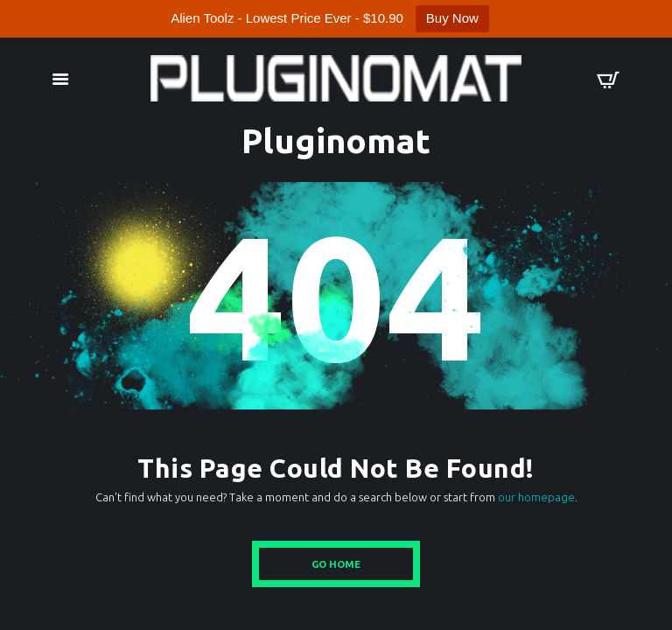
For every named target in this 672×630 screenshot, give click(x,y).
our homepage (536, 497)
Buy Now (452, 18)
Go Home (336, 564)
